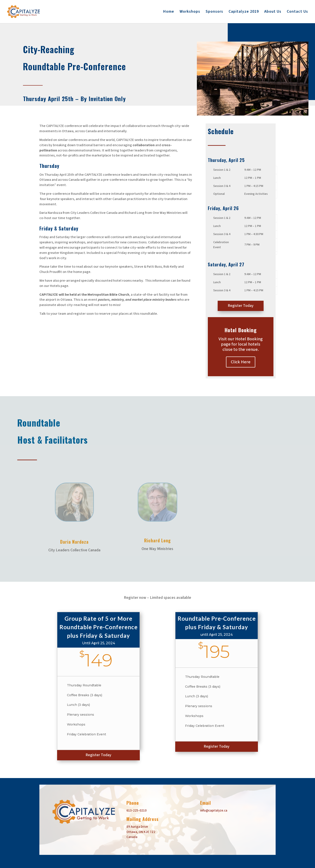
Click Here (241, 362)
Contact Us (297, 12)
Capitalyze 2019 (244, 12)
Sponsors (214, 12)
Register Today (241, 306)
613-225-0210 (136, 811)
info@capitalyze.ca (214, 811)
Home (169, 12)
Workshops (190, 12)
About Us (273, 12)
